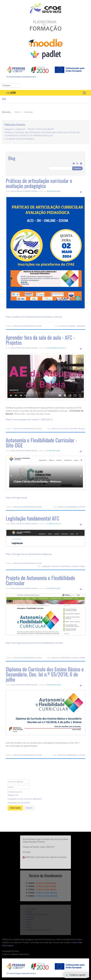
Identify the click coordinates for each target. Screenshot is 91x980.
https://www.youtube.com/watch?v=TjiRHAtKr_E (29, 420)
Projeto (82, 566)
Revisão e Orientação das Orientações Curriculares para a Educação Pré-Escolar (42, 136)
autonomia (56, 429)
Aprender (73, 429)
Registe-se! (13, 798)
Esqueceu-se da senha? (19, 806)
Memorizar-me (16, 795)
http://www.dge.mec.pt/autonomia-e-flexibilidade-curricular (34, 643)
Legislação (46, 566)
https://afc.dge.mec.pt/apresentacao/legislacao (29, 554)
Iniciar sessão (15, 811)
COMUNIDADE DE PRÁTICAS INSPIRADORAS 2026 (29, 139)
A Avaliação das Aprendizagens (19, 142)
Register (29, 811)
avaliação (72, 326)
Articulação (81, 326)
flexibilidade (72, 507)
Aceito (74, 943)
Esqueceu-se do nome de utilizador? (25, 802)
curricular (63, 326)
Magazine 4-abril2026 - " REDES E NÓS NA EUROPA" (29, 132)
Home (17, 115)
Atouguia (81, 429)
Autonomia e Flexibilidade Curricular (27, 326)
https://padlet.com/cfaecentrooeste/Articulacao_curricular (34, 317)
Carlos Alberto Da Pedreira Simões (24, 191)
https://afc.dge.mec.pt (16, 498)
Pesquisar (77, 168)
